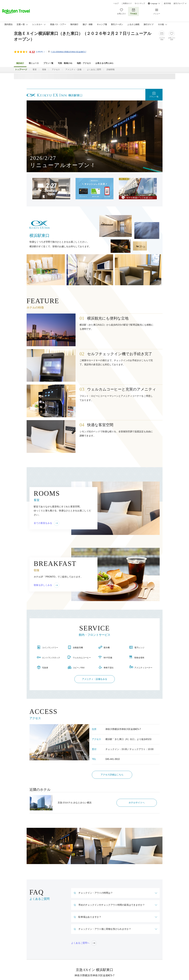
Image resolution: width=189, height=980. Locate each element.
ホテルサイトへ (137, 803)
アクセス (56, 70)
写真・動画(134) (65, 63)
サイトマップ (140, 3)
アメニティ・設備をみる (95, 679)
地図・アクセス (84, 63)
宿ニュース (34, 63)
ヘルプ (116, 3)
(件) (41, 52)
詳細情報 (111, 70)
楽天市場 (167, 3)
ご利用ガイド (127, 3)
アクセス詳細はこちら (112, 775)
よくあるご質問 (94, 70)
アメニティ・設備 (73, 70)
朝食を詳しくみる (46, 585)
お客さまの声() (104, 63)
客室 (35, 70)
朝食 (44, 70)
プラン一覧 (48, 63)
